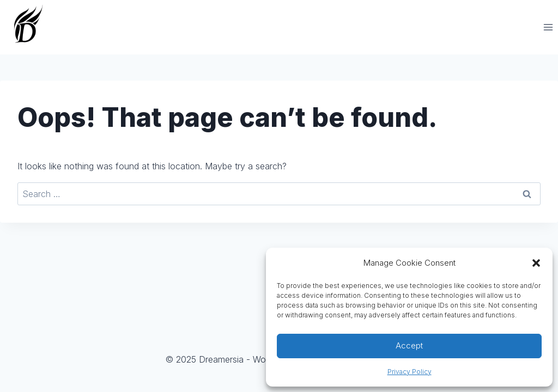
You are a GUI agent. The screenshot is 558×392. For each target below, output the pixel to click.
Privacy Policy (410, 372)
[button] (536, 263)
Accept (409, 345)
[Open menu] (548, 27)
